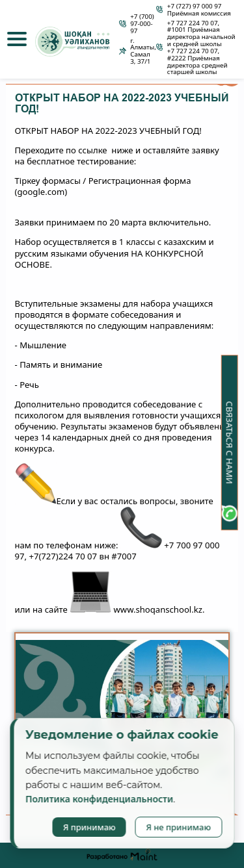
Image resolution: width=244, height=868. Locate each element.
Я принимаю (89, 827)
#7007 (124, 556)
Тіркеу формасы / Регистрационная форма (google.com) (103, 186)
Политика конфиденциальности (99, 799)
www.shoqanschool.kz (158, 610)
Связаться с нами (230, 443)
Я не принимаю (178, 827)
